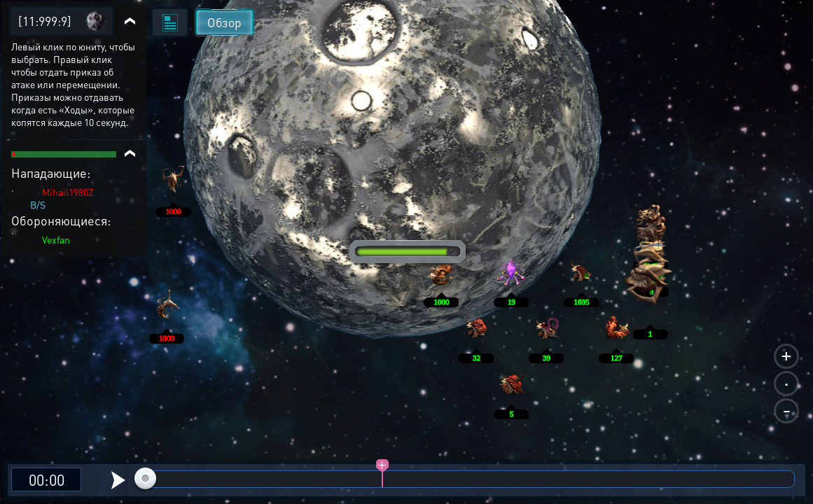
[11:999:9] (45, 21)
